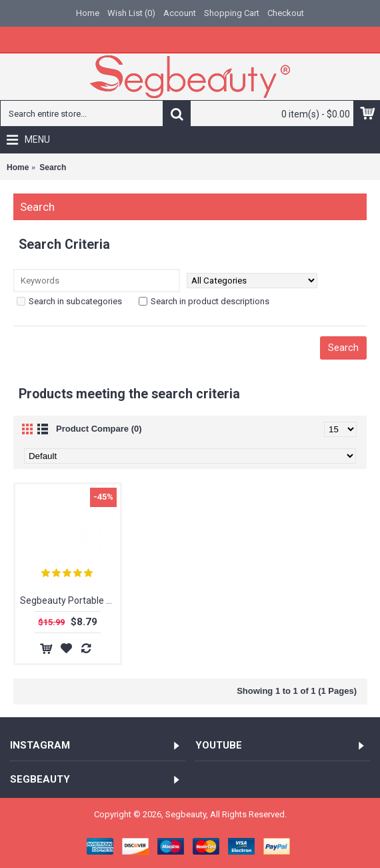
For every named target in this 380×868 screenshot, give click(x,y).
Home (18, 167)
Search (53, 167)
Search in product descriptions (204, 301)
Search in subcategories (69, 301)
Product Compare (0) (99, 429)
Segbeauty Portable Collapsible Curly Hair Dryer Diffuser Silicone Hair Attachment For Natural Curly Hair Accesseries (70, 600)
